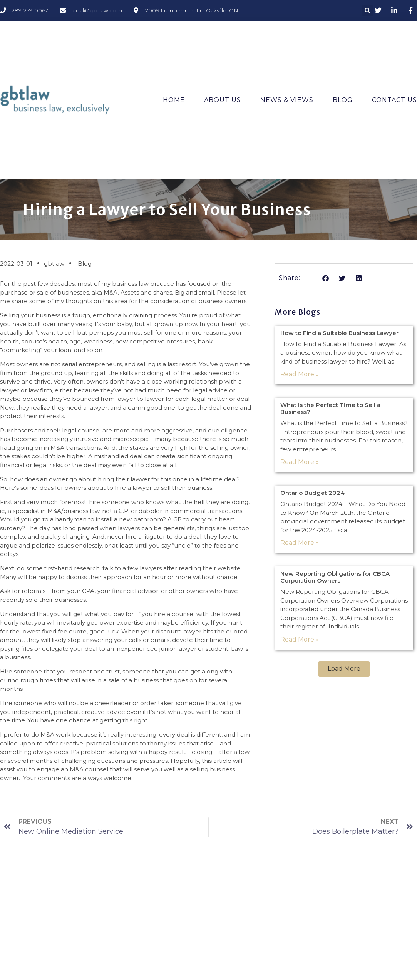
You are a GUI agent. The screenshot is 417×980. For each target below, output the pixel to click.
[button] (367, 10)
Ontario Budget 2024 (312, 493)
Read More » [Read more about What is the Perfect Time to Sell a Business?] (300, 462)
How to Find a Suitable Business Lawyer (339, 333)
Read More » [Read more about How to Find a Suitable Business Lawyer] (300, 374)
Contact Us (394, 100)
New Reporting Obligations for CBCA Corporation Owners (335, 577)
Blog (343, 100)
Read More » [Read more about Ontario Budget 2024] (300, 543)
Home (174, 100)
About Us (223, 100)
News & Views (287, 100)
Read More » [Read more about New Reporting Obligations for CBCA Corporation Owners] (300, 639)
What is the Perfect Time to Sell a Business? (330, 408)
